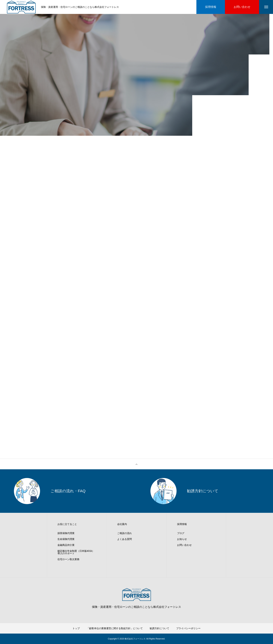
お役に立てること (67, 524)
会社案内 (122, 524)
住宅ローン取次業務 (68, 559)
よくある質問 (124, 539)
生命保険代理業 (66, 539)
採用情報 (182, 524)
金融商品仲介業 (66, 545)
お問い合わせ (184, 545)
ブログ (181, 533)
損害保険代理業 (66, 533)
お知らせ (182, 539)
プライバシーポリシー (188, 628)
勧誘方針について (159, 628)
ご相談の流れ (124, 533)
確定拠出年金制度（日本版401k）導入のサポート (76, 552)
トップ (76, 628)
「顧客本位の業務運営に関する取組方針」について (115, 628)
